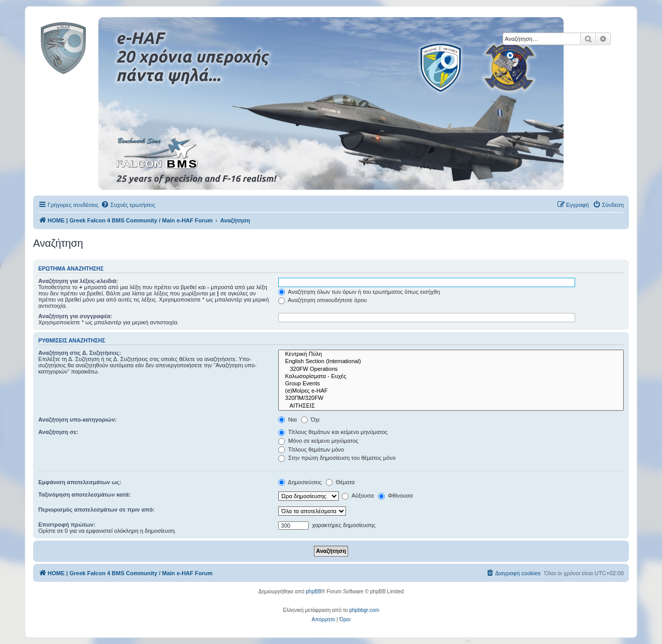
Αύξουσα (358, 496)
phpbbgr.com (364, 610)
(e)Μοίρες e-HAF (451, 391)
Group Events (451, 384)
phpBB (313, 591)
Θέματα (340, 482)
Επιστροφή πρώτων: (67, 525)
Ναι (288, 420)
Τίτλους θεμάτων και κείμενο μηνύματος (333, 432)
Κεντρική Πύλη (451, 354)
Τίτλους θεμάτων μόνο (311, 450)
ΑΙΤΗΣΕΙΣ (451, 406)
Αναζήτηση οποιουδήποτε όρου (322, 300)
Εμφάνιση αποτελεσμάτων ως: (80, 482)
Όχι (310, 420)
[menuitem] (128, 205)
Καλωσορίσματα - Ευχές (451, 377)
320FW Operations (451, 369)
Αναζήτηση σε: (58, 432)
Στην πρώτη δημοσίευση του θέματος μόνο (337, 458)
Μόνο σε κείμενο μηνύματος (318, 441)
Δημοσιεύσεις (300, 482)
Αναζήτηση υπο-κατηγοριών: (78, 420)
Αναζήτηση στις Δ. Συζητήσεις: (80, 353)
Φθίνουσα (395, 496)
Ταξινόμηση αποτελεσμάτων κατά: (85, 495)
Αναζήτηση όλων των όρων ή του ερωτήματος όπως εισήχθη (359, 292)
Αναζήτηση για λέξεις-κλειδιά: (78, 281)
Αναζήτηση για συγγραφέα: (75, 316)
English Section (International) (451, 362)
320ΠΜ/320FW (451, 398)
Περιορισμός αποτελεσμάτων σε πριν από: (96, 510)
